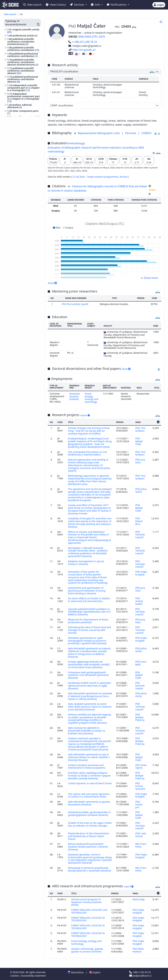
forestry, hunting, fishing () (21, 237)
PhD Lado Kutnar (141, 834)
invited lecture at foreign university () (24, 205)
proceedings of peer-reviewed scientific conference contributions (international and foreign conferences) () (22, 195)
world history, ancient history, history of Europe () (24, 308)
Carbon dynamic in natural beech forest (87, 785)
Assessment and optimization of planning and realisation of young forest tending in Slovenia (87, 591)
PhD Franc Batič (141, 661)
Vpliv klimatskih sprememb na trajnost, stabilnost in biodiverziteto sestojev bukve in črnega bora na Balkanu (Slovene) (88, 651)
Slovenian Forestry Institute (75, 396)
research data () (22, 170)
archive (124, 177)
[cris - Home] (10, 5)
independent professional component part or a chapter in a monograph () (23, 98)
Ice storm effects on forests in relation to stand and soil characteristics (90, 600)
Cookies (15, 976)
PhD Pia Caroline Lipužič (76, 304)
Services (77, 5)
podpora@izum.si (140, 976)
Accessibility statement (33, 976)
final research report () (26, 145)
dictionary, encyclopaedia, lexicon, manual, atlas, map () (20, 129)
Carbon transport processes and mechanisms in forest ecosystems (87, 767)
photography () (16, 297)
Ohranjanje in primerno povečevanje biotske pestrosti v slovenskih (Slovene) (89, 868)
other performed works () (23, 223)
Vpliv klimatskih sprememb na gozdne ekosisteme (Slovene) (90, 803)
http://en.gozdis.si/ (82, 50)
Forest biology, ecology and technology (92, 397)
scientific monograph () (26, 117)
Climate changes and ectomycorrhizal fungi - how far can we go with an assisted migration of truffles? (89, 430)
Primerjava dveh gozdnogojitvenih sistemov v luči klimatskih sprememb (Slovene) (89, 673)
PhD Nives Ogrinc (141, 767)
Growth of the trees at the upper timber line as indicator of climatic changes (87, 825)
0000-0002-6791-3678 (92, 37)
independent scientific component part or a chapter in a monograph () (23, 88)
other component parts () (23, 112)
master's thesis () (23, 138)
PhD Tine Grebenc (140, 429)
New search (32, 5)
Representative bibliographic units (99, 133)
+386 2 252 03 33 (140, 972)
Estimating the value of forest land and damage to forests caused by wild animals (89, 629)
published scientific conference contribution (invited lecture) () (21, 41)
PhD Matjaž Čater (139, 440)
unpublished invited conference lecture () (21, 217)
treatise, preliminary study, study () (21, 150)
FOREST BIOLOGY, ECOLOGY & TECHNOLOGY (88, 916)
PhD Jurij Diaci (140, 462)
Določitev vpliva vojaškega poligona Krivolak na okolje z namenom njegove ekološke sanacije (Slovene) (90, 776)
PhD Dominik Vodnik (140, 683)
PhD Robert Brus (139, 523)
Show (52, 283)
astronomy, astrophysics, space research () (21, 286)
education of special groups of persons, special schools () (24, 280)
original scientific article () (23, 31)
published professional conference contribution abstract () (22, 79)
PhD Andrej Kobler (139, 601)
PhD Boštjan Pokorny (140, 714)
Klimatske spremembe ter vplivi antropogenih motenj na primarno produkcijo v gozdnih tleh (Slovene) (88, 640)
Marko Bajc (139, 897)
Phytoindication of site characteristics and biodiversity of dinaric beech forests (89, 835)
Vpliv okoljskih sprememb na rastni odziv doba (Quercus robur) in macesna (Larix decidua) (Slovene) (88, 704)
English (95, 972)
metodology (76, 143)
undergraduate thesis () (26, 142)
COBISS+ (147, 133)
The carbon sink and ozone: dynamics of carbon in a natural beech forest (89, 795)
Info (96, 5)
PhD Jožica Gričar (141, 491)
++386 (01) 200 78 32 (83, 42)
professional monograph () (24, 122)
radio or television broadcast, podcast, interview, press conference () (24, 164)
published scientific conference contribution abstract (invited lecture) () (23, 62)
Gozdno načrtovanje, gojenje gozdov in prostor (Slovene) (87, 949)
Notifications (117, 5)
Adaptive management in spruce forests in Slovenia (86, 563)
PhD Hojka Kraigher (141, 574)
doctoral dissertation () (26, 135)
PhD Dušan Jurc (139, 804)
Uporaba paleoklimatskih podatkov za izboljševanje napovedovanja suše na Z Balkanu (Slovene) (90, 611)
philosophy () (15, 275)
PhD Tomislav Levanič (140, 536)
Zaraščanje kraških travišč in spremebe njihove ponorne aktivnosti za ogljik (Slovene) (90, 683)
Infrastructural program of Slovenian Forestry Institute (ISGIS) (87, 900)
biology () (13, 249)
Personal (131, 133)
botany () (13, 242)
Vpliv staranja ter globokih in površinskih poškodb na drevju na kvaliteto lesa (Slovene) (87, 730)
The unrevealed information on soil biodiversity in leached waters (88, 455)
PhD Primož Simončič (140, 786)
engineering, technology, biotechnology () (21, 292)
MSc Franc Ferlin (141, 844)
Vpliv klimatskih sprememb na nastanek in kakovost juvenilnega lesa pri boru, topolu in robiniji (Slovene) (89, 694)
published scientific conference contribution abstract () (21, 71)
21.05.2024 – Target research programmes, (96, 177)
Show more (149, 278)
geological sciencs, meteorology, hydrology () (22, 270)
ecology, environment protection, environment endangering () (21, 263)
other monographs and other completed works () (23, 174)
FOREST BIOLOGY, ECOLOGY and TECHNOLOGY (87, 909)
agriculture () (15, 245)
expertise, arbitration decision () (22, 156)
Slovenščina (76, 972)
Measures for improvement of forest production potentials (89, 620)
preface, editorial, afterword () (20, 106)
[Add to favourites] (161, 22)
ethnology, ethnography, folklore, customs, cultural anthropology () (22, 255)
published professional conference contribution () (22, 55)
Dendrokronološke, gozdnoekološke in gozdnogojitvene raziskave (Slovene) (90, 813)
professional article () (25, 36)
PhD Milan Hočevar (138, 949)
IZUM (16, 972)
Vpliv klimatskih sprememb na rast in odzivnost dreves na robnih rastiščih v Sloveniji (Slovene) (89, 758)
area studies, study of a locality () (20, 302)
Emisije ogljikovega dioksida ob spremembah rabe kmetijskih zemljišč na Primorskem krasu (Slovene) (89, 663)
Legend (85, 415)
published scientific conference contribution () (23, 49)
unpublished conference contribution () (23, 211)
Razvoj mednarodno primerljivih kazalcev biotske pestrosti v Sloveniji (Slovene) (88, 845)
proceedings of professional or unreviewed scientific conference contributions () (22, 183)
